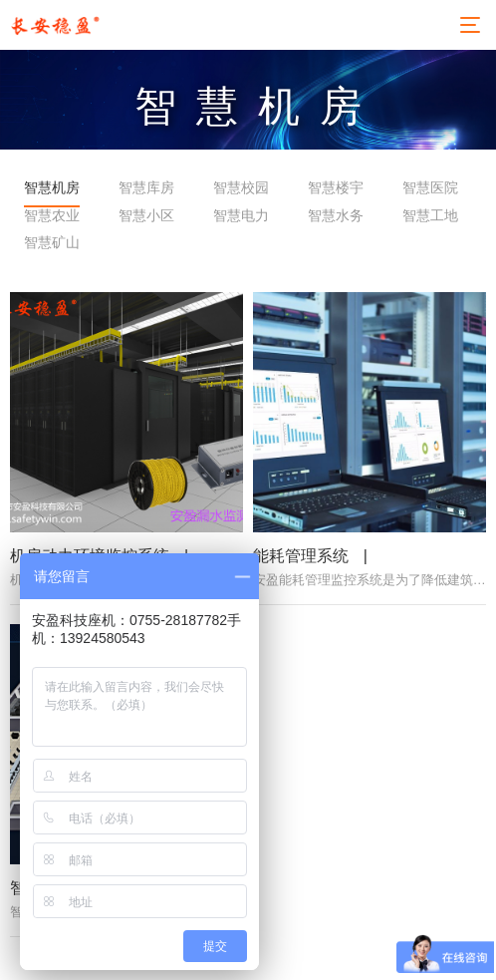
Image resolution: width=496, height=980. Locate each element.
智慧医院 (430, 187)
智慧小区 (146, 215)
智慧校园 (241, 187)
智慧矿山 (52, 242)
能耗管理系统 (301, 576)
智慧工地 (430, 215)
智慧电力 (241, 215)
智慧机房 (52, 187)
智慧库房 (146, 187)
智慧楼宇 (336, 187)
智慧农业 (52, 215)
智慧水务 (336, 215)
